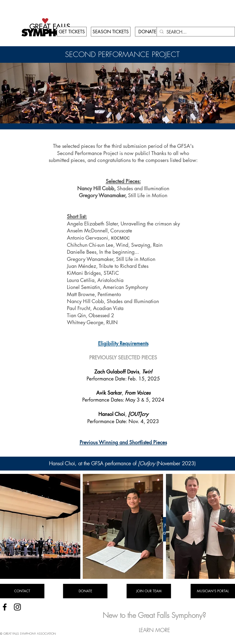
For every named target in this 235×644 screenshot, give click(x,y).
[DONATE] (147, 32)
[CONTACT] (22, 591)
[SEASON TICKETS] (111, 32)
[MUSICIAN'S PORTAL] (213, 591)
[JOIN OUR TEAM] (149, 591)
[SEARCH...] (196, 32)
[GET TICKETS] (72, 32)
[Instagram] (17, 607)
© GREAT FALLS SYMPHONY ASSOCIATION (28, 634)
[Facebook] (5, 607)
